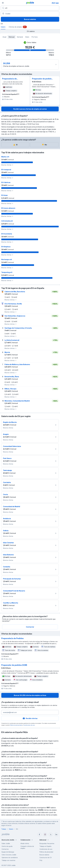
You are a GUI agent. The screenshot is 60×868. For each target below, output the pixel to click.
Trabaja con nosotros (8, 860)
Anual (4, 37)
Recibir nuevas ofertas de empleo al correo (30, 109)
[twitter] (51, 834)
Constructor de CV (46, 858)
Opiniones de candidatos (10, 858)
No (44, 145)
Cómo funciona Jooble (9, 855)
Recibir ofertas (30, 718)
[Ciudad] (30, 14)
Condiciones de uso (29, 725)
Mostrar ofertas (7, 165)
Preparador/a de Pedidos (9, 79)
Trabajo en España (45, 846)
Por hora (35, 37)
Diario (27, 37)
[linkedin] (56, 834)
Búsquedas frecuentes (47, 843)
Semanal (20, 37)
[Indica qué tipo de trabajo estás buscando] (30, 8)
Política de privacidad (16, 725)
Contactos (5, 849)
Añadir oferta (25, 843)
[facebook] (39, 834)
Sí (15, 145)
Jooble (13, 865)
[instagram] (45, 834)
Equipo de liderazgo (8, 852)
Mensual (12, 37)
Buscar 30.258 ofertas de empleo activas (30, 695)
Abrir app (55, 3)
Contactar (30, 627)
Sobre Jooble (6, 843)
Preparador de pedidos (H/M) (42, 79)
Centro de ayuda (7, 846)
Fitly (41, 860)
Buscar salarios (30, 19)
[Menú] (3, 3)
